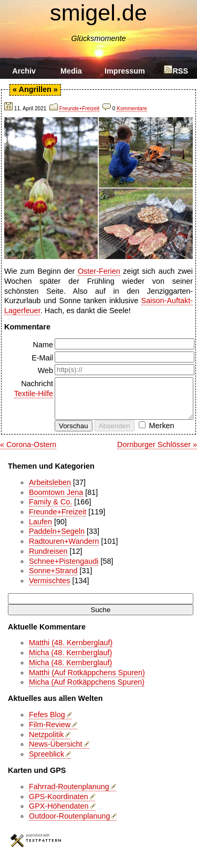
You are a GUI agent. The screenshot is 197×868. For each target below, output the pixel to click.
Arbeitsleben (50, 490)
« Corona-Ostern (28, 452)
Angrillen (35, 89)
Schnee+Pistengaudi (64, 569)
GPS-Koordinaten (59, 804)
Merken (162, 433)
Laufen (40, 530)
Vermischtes (49, 588)
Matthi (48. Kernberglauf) (71, 650)
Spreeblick (46, 762)
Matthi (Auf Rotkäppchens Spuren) (87, 680)
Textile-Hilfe (34, 394)
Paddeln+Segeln (57, 539)
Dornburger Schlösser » (157, 452)
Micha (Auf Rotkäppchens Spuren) (87, 690)
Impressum (125, 71)
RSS (176, 71)
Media (71, 71)
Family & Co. (50, 510)
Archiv (24, 71)
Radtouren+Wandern (64, 549)
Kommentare (132, 109)
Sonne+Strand (53, 578)
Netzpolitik (46, 742)
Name (43, 345)
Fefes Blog (47, 722)
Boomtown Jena (56, 500)
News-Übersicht (56, 752)
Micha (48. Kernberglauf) (70, 660)
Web (45, 370)
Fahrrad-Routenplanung (69, 794)
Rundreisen (48, 559)
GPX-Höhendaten (59, 814)
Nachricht (29, 389)
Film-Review (50, 732)
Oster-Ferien (99, 271)
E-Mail (42, 358)
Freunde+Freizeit (79, 109)
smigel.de (98, 13)
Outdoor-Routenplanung (69, 824)
